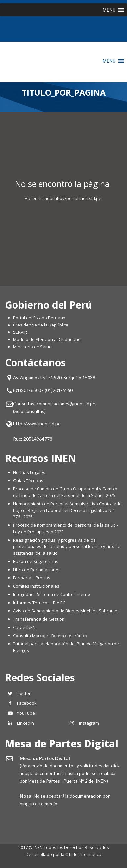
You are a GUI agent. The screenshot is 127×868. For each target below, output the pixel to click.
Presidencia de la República (41, 325)
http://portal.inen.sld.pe (78, 198)
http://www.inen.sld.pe (37, 424)
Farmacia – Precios (32, 578)
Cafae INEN (24, 627)
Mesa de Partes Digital (62, 744)
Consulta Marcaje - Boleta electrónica (50, 635)
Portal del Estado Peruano (39, 318)
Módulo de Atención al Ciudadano (47, 339)
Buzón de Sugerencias (36, 561)
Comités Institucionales (36, 586)
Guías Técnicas (28, 480)
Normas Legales (29, 472)
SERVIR (20, 332)
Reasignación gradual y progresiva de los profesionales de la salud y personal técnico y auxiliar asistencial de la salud (67, 546)
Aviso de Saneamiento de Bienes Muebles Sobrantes (66, 611)
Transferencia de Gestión (39, 619)
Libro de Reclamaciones (37, 570)
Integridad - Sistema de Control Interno (52, 594)
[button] (109, 10)
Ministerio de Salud (32, 347)
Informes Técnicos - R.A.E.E (39, 603)
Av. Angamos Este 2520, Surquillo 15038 (54, 377)
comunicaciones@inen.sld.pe (66, 403)
